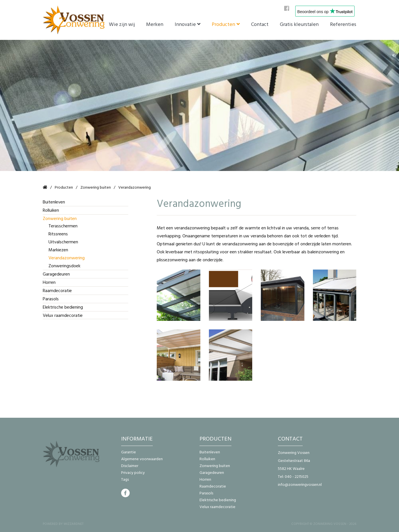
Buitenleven (54, 202)
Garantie (129, 452)
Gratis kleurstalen (299, 24)
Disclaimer (130, 466)
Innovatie (185, 24)
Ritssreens (58, 234)
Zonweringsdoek (64, 266)
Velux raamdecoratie (63, 315)
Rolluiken (51, 210)
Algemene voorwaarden (142, 459)
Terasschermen (63, 226)
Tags (125, 479)
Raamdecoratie (57, 291)
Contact (260, 24)
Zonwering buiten (96, 187)
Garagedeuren (56, 274)
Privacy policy (133, 473)
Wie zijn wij (122, 24)
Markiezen (58, 250)
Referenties (343, 24)
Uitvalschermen (63, 242)
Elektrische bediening (63, 307)
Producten (223, 24)
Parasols (51, 299)
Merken (155, 24)
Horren (49, 282)
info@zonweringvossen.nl (300, 485)
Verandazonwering (67, 258)
